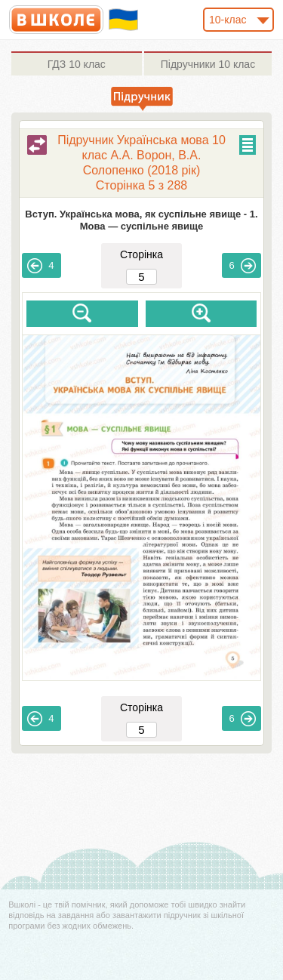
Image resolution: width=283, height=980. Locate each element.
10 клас (77, 64)
